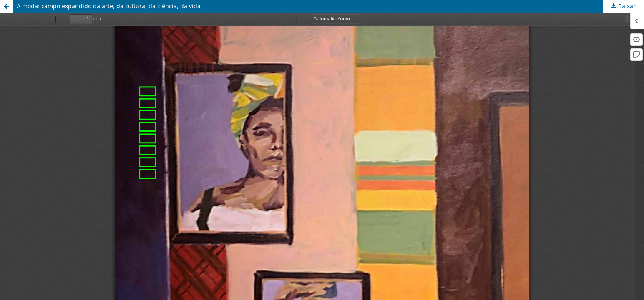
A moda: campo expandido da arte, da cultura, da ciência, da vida (109, 6)
